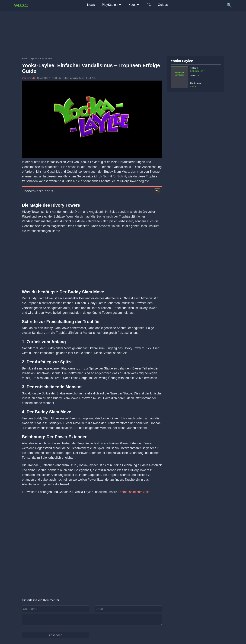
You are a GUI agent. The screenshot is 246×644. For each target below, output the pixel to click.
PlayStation (110, 5)
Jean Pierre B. (29, 78)
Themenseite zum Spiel (134, 492)
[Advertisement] (123, 33)
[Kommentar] (92, 620)
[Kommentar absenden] (56, 635)
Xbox (132, 5)
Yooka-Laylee (182, 61)
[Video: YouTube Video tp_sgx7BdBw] (92, 544)
